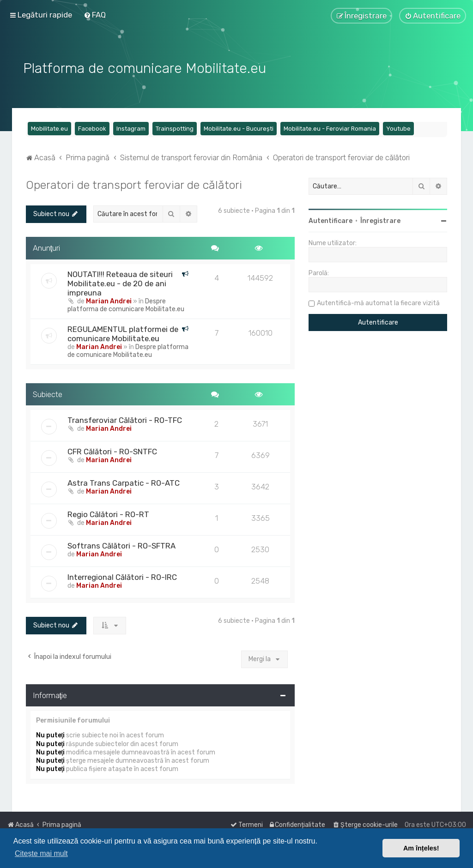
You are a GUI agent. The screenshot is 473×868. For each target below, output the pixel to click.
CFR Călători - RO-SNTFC (112, 451)
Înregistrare (380, 220)
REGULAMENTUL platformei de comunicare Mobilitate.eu (123, 333)
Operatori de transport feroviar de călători (134, 184)
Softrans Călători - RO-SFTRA (121, 545)
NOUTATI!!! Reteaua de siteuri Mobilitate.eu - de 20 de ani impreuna (120, 283)
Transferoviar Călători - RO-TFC (125, 420)
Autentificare (330, 220)
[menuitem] (95, 15)
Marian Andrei (109, 300)
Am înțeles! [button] (421, 848)
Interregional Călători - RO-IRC (122, 577)
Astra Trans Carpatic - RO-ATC (124, 482)
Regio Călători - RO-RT (108, 514)
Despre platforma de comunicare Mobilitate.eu (126, 304)
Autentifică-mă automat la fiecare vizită (378, 302)
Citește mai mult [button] (41, 853)
